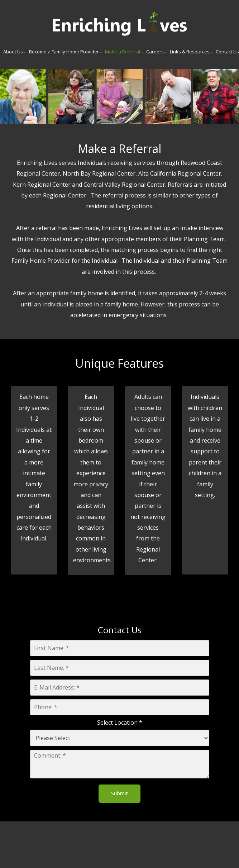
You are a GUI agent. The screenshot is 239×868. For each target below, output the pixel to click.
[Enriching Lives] (120, 24)
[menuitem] (13, 53)
